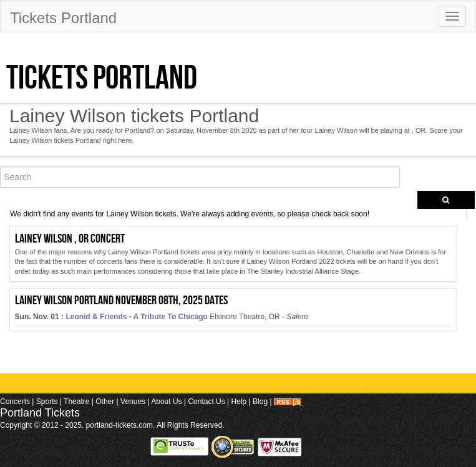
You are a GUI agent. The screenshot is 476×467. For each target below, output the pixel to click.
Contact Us (206, 402)
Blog (260, 402)
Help (239, 402)
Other (105, 402)
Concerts (15, 402)
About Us (166, 402)
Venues (133, 402)
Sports (47, 402)
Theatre (76, 402)
